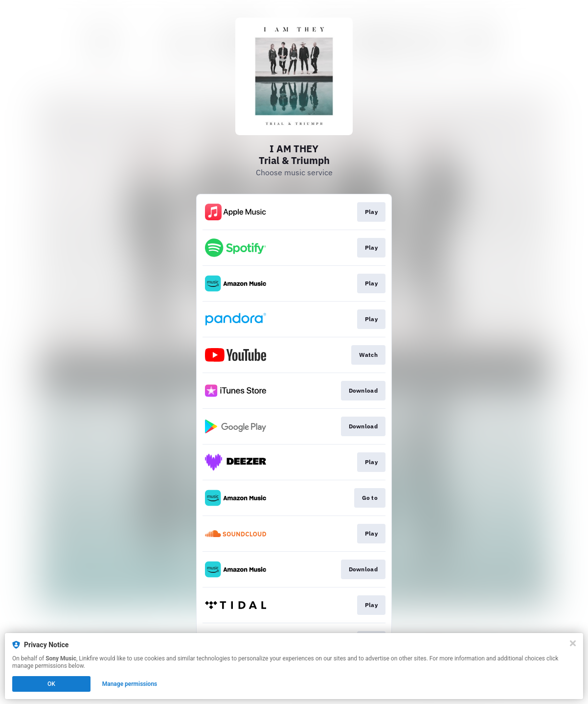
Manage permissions (130, 684)
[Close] (573, 643)
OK (51, 684)
